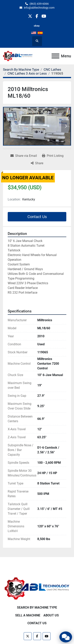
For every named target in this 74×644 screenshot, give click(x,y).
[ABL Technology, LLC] (37, 588)
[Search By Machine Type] (21, 69)
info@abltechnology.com (39, 8)
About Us (51, 615)
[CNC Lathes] (52, 69)
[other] (37, 26)
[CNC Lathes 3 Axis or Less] (27, 73)
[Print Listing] (53, 156)
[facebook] (37, 16)
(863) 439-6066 (39, 4)
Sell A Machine (28, 615)
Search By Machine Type (37, 607)
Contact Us (37, 217)
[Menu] (55, 56)
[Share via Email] (24, 156)
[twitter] (30, 16)
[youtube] (44, 16)
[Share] (37, 163)
